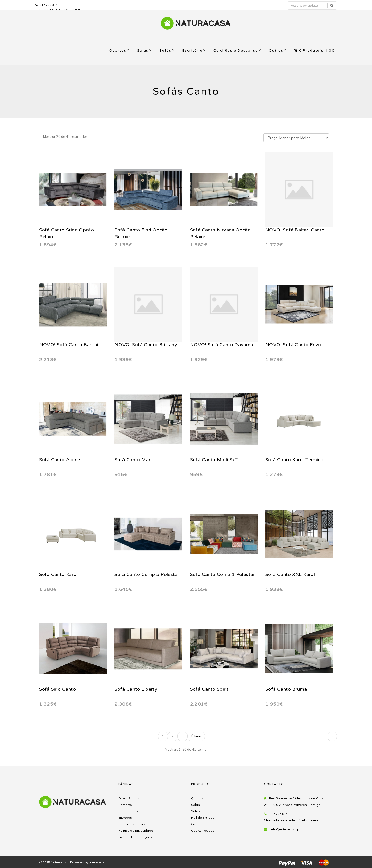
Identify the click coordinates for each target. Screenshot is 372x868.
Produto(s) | (314, 51)
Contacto (125, 805)
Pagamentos (128, 811)
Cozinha (197, 824)
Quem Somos (129, 798)
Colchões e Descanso (236, 51)
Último (196, 736)
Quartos (118, 51)
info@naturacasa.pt (285, 829)
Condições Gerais (132, 824)
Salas (143, 51)
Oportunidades (203, 830)
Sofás (165, 51)
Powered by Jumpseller (88, 862)
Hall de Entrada (203, 818)
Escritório (192, 51)
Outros (276, 51)
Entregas (125, 818)
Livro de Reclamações (135, 837)
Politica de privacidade (136, 830)
